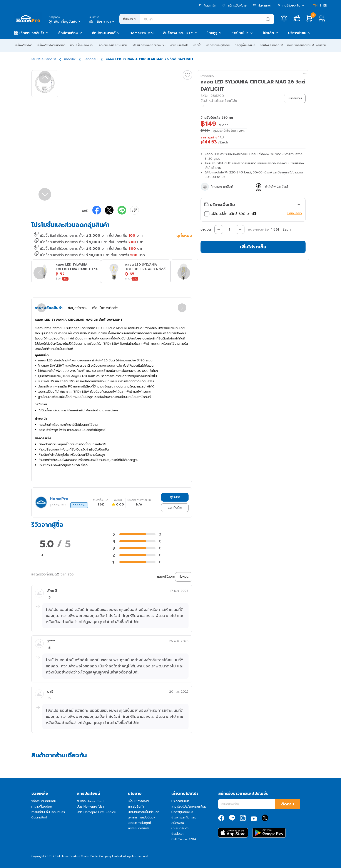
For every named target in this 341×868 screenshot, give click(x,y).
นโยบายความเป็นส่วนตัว (144, 812)
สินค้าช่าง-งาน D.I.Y (178, 33)
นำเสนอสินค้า (180, 828)
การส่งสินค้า (136, 807)
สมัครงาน (178, 823)
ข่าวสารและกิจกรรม (184, 817)
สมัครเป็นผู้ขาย (235, 6)
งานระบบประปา (179, 45)
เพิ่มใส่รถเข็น (253, 247)
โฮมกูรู (212, 33)
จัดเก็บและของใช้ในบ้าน (113, 45)
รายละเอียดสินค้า (49, 308)
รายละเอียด (294, 213)
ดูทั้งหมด (184, 236)
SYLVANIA (207, 76)
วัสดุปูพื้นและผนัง (245, 45)
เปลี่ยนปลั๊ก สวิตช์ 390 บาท (231, 214)
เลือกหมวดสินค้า (32, 33)
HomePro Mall (142, 33)
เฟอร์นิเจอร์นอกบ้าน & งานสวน (307, 45)
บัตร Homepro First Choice (96, 812)
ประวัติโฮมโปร (180, 801)
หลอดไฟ (70, 59)
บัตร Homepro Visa (90, 807)
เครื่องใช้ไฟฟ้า (24, 45)
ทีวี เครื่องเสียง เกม (82, 45)
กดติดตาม (79, 505)
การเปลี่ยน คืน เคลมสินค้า (48, 812)
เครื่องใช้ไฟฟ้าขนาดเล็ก (51, 45)
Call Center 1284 (184, 839)
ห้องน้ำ (197, 45)
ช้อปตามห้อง (68, 33)
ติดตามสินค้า (40, 817)
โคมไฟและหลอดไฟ (272, 45)
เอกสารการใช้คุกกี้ (139, 823)
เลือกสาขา (102, 22)
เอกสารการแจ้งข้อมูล (142, 817)
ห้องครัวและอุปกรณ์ (218, 45)
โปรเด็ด (268, 33)
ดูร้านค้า (175, 497)
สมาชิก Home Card (90, 801)
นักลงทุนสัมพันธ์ (182, 812)
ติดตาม (288, 804)
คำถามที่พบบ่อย (42, 807)
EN (325, 6)
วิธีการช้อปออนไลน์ (44, 801)
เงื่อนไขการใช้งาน (139, 801)
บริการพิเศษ (297, 33)
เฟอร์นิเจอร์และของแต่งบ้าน (149, 45)
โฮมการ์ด (208, 6)
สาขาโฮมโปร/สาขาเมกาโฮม (189, 807)
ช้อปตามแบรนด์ (104, 33)
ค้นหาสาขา (262, 6)
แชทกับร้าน (175, 508)
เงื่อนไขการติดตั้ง (105, 308)
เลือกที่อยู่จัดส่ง (65, 22)
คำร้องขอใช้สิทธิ (138, 828)
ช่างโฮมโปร (240, 33)
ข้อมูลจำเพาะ (77, 308)
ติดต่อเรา (177, 834)
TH (315, 6)
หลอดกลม (91, 59)
